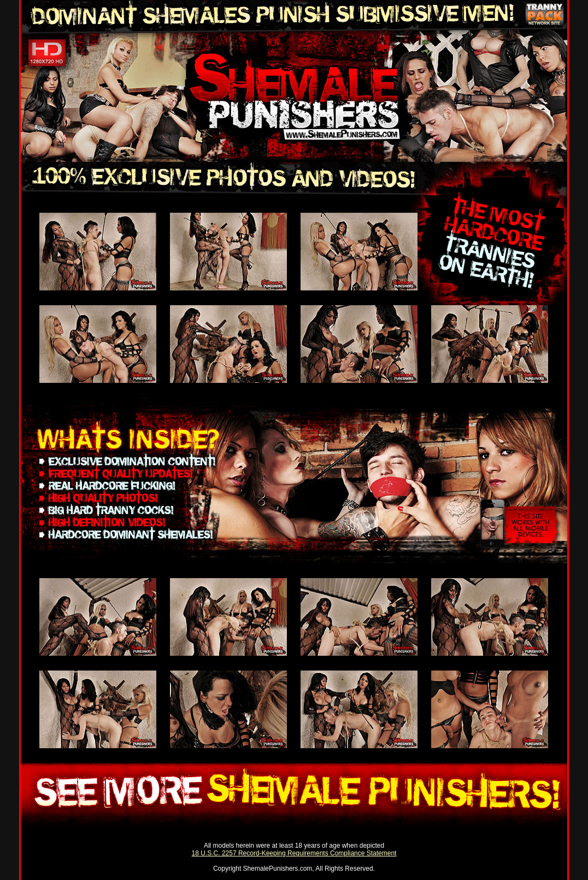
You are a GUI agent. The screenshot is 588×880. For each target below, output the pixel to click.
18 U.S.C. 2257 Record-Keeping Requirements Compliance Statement (294, 853)
